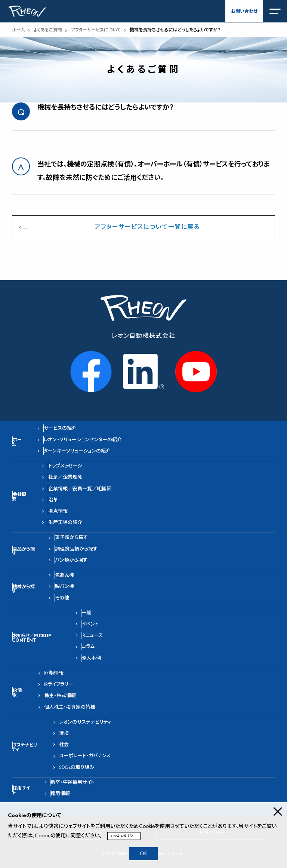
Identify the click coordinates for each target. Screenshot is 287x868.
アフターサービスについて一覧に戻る (147, 227)
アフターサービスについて (96, 30)
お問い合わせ (244, 11)
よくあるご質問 (48, 30)
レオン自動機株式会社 (144, 336)
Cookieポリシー (124, 836)
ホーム (18, 30)
